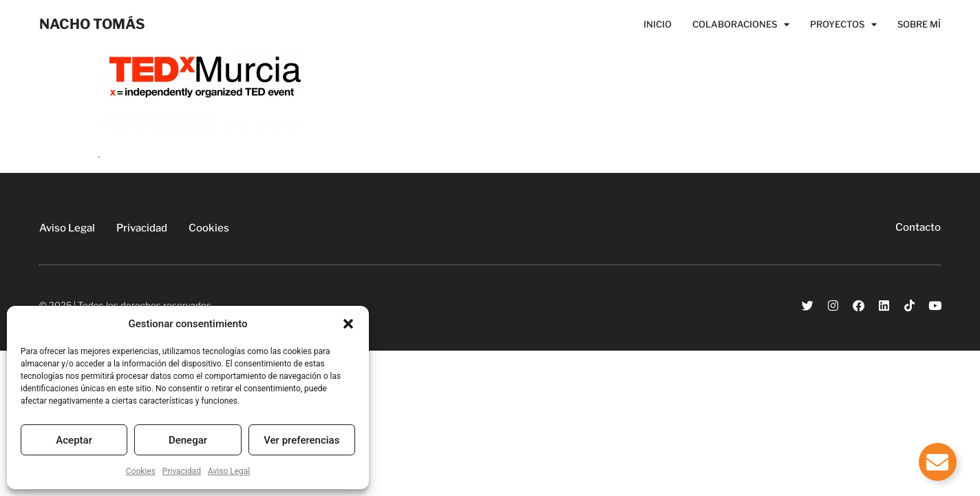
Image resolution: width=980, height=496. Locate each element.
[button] (348, 324)
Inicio (658, 24)
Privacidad (182, 471)
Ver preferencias (301, 440)
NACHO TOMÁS (92, 24)
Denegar (188, 440)
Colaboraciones (741, 24)
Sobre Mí (919, 24)
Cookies (141, 471)
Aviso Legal (229, 471)
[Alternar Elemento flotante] (938, 462)
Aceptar (74, 440)
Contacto (918, 227)
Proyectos (843, 24)
